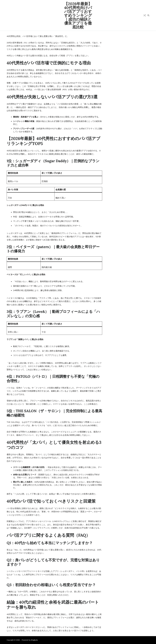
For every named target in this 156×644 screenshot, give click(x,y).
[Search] (148, 15)
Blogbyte (34, 640)
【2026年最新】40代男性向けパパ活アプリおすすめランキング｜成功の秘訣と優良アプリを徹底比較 (78, 15)
